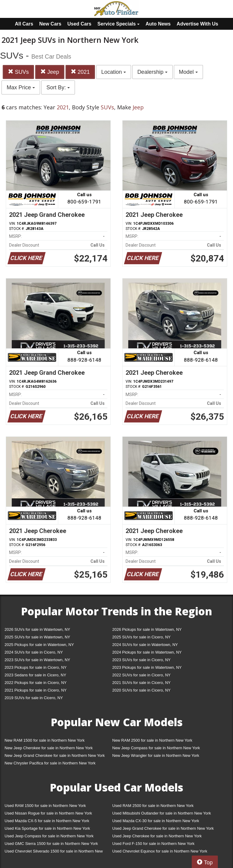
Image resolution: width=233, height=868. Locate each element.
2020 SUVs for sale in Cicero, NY (141, 690)
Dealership (152, 72)
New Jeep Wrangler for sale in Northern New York (156, 755)
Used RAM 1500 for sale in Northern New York (45, 806)
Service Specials (118, 24)
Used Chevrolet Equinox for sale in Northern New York (160, 851)
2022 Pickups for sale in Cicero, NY (35, 683)
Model (188, 72)
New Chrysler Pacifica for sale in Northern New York (50, 763)
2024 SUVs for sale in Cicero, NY (34, 652)
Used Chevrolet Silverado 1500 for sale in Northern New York (54, 852)
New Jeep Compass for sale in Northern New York (156, 748)
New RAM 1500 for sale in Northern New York (45, 740)
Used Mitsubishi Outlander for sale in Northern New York (162, 813)
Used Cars (79, 24)
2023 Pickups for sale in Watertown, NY (147, 667)
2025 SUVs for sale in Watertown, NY (37, 637)
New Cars (50, 24)
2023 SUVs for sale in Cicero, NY (141, 660)
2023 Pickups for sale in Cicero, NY (35, 667)
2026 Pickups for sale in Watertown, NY (147, 629)
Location (114, 72)
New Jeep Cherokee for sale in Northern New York (49, 748)
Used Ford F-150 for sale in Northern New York (153, 844)
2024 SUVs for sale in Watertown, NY (145, 645)
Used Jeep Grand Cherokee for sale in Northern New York (163, 828)
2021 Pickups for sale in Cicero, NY (35, 690)
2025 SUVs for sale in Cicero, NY (141, 637)
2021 (80, 72)
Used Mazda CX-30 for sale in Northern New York (156, 821)
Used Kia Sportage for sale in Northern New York (47, 828)
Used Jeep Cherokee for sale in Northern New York (157, 836)
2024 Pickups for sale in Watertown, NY (147, 652)
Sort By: (58, 87)
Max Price (21, 87)
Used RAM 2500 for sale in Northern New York (153, 806)
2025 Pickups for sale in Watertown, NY (39, 645)
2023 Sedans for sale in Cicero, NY (35, 675)
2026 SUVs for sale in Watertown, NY (37, 629)
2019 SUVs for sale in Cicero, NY (34, 698)
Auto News (158, 24)
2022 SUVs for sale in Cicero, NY (141, 675)
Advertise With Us (197, 24)
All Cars (24, 24)
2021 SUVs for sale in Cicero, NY (141, 683)
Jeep (50, 72)
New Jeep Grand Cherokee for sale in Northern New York (55, 755)
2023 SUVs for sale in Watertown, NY (37, 660)
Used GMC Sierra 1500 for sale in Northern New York (51, 844)
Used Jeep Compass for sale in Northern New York (49, 836)
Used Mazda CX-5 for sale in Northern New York (47, 821)
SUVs (18, 72)
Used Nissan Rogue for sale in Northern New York (48, 813)
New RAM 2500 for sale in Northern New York (152, 740)
